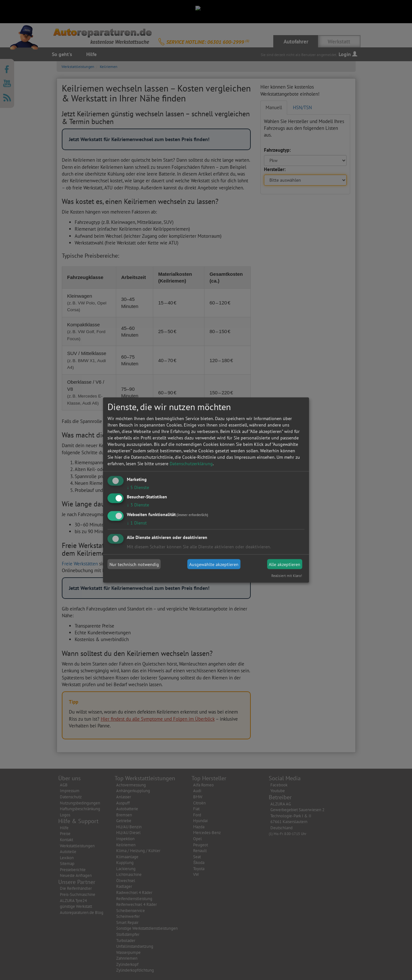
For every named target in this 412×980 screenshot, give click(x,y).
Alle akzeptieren (285, 564)
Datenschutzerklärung (191, 463)
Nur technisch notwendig (134, 564)
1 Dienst (137, 523)
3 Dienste (138, 505)
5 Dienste (138, 487)
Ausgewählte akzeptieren (214, 564)
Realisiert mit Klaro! (287, 576)
